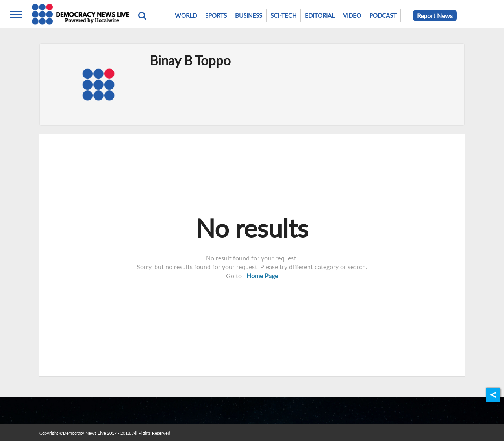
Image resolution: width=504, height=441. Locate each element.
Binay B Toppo (190, 60)
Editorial (320, 15)
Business (249, 15)
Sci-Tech (283, 15)
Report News (435, 16)
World (186, 15)
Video (352, 15)
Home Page (262, 276)
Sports (216, 15)
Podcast (383, 15)
